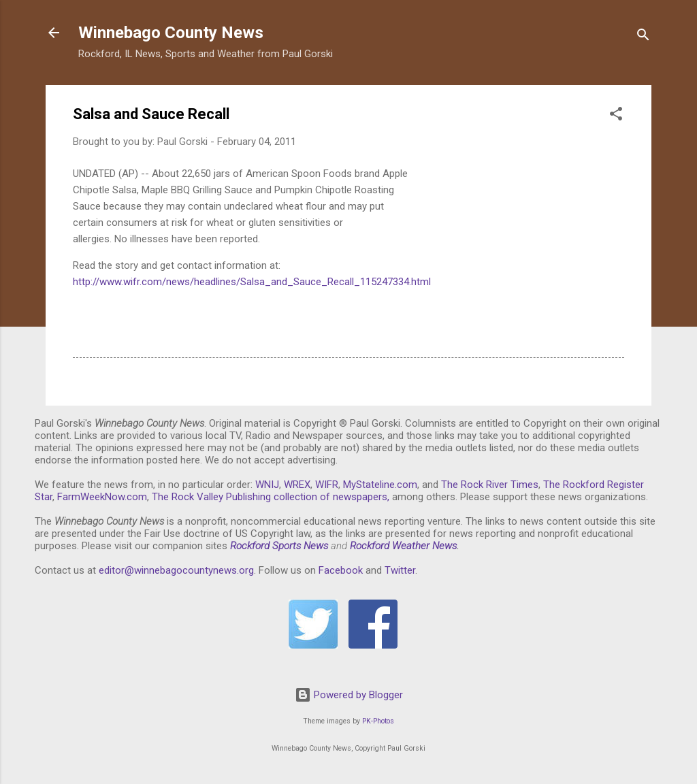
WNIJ (267, 485)
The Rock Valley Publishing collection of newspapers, (271, 497)
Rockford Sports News (279, 546)
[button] (616, 116)
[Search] (643, 37)
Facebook (341, 570)
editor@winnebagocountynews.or (174, 570)
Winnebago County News (171, 33)
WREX (297, 485)
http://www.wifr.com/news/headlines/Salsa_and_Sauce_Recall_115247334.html (252, 282)
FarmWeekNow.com (102, 497)
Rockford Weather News (403, 546)
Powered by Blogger (349, 695)
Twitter (400, 570)
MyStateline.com (380, 485)
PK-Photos (378, 721)
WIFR (327, 485)
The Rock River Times (490, 485)
